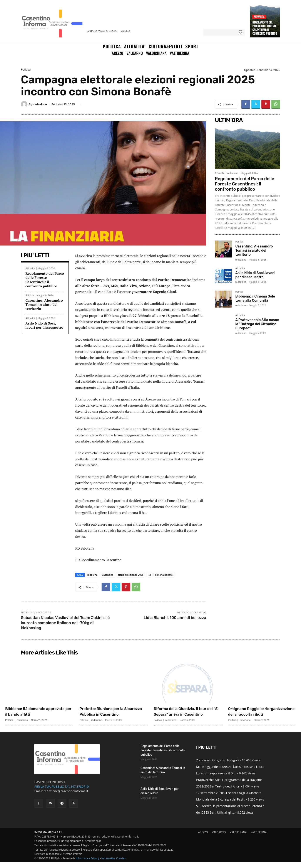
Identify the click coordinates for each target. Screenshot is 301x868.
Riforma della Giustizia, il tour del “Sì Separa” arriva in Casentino (187, 714)
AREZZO (203, 838)
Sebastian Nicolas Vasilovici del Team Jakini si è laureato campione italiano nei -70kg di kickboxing (65, 623)
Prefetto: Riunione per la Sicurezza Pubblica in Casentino (108, 714)
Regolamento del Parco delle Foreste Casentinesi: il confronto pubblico (265, 28)
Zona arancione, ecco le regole (218, 766)
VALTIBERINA (259, 838)
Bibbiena (93, 575)
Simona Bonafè (164, 575)
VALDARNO (219, 838)
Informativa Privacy (88, 864)
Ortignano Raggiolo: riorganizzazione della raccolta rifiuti (253, 714)
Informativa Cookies (114, 864)
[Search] (241, 32)
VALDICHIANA (238, 838)
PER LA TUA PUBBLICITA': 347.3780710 (62, 792)
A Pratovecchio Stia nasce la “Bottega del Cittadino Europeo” (257, 324)
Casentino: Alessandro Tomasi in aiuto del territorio (44, 304)
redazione (40, 104)
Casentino (108, 575)
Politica (26, 70)
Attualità (259, 16)
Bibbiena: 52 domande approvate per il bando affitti (38, 711)
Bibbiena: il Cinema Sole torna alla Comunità (255, 298)
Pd (149, 575)
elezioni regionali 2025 (130, 575)
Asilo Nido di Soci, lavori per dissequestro (44, 325)
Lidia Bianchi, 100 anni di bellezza (175, 618)
